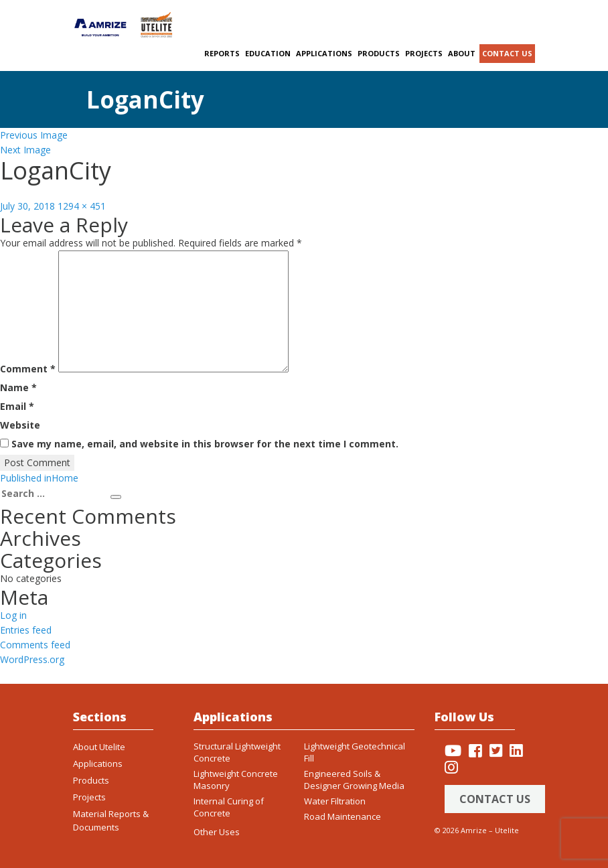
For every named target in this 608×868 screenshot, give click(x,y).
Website (20, 425)
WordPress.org (32, 659)
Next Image (25, 150)
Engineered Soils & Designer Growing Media (354, 780)
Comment (28, 369)
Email (17, 406)
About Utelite (99, 747)
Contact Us (495, 799)
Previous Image (34, 135)
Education (268, 53)
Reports (222, 53)
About (462, 53)
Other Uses (217, 832)
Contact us (507, 53)
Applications (324, 53)
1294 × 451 (82, 206)
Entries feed (26, 630)
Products (379, 53)
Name (18, 387)
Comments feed (35, 645)
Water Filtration (335, 801)
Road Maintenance (343, 816)
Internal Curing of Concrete (229, 807)
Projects (424, 53)
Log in (13, 615)
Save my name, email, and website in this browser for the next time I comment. (205, 444)
